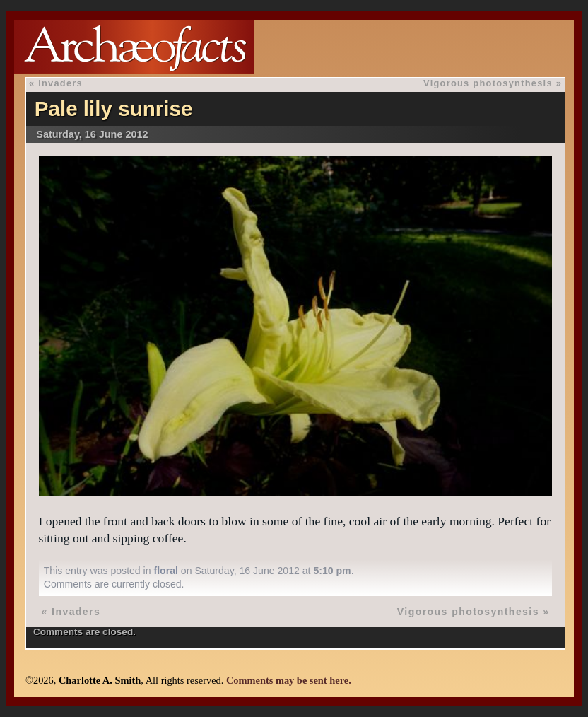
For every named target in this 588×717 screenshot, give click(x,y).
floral (165, 571)
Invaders (60, 83)
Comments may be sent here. (289, 680)
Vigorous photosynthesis (488, 83)
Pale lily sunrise (114, 109)
